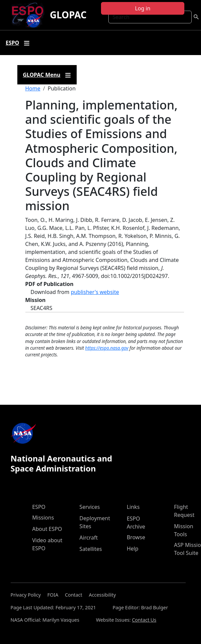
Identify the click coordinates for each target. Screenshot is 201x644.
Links (133, 507)
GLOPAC (68, 15)
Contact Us (144, 620)
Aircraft (88, 538)
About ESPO (47, 529)
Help (132, 549)
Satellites (90, 549)
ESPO (39, 507)
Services (89, 507)
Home (33, 88)
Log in (143, 8)
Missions (43, 518)
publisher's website (95, 292)
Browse (136, 537)
